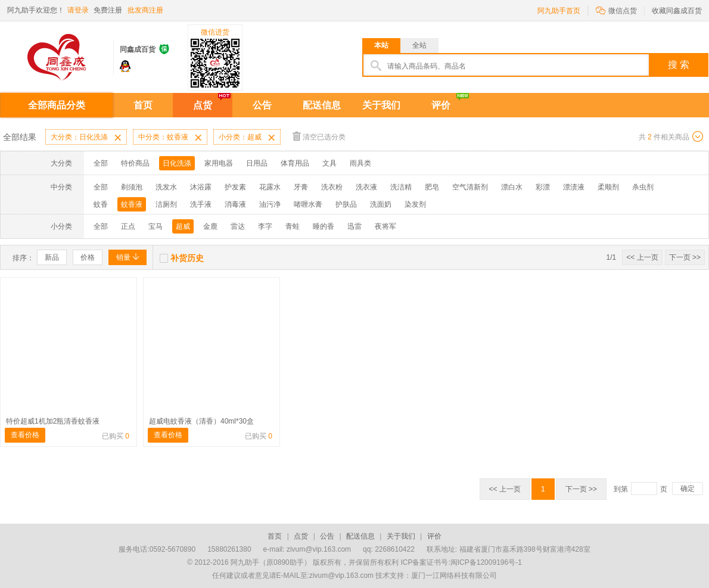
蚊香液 (132, 204)
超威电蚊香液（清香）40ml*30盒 (201, 421)
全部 (101, 163)
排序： (23, 258)
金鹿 (210, 226)
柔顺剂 (608, 187)
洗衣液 (366, 187)
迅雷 (354, 226)
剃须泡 (132, 187)
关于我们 (381, 105)
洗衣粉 (332, 187)
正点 (128, 226)
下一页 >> (685, 257)
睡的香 (324, 226)
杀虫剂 (643, 187)
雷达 (238, 226)
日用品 (257, 163)
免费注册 (108, 10)
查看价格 (25, 435)
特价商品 (135, 163)
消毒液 (235, 204)
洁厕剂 (166, 204)
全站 (419, 45)
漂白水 (512, 187)
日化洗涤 (177, 163)
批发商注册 (145, 10)
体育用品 (295, 163)
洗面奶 (381, 204)
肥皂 (432, 187)
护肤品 (346, 204)
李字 (265, 226)
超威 (183, 226)
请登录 (78, 10)
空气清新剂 (470, 187)
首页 (143, 105)
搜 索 (679, 65)
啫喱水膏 (308, 204)
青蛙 (293, 226)
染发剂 (415, 204)
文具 (329, 163)
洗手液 (201, 204)
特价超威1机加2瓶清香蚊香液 (53, 421)
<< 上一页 (642, 257)
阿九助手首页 (559, 11)
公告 (262, 105)
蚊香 (101, 204)
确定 (688, 489)
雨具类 (360, 163)
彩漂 (543, 187)
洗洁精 (401, 187)
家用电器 (219, 163)
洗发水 (166, 187)
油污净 (270, 204)
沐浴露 (201, 187)
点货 (203, 105)
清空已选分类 (319, 136)
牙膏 (301, 187)
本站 (381, 45)
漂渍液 (574, 187)
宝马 (156, 226)
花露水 (270, 187)
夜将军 (385, 226)
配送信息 (322, 105)
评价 (441, 105)
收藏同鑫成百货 (677, 11)
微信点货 (616, 10)
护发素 (235, 187)
